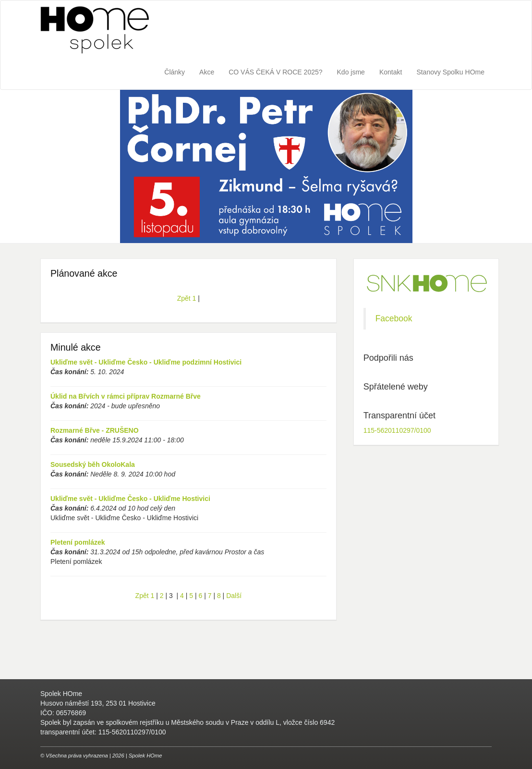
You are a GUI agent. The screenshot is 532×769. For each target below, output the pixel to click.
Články (175, 72)
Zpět (184, 298)
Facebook (394, 318)
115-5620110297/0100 (397, 430)
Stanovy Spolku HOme (450, 72)
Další (234, 596)
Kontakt (391, 72)
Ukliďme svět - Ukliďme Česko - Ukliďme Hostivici (130, 499)
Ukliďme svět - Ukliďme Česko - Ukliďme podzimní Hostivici (146, 362)
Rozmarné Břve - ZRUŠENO (95, 430)
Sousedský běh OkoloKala (93, 464)
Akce (207, 72)
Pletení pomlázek (78, 542)
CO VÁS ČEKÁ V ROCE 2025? (275, 72)
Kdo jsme (351, 72)
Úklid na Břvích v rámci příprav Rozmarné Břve (126, 396)
